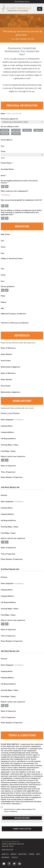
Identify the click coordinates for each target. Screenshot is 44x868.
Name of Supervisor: (8, 466)
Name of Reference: (8, 348)
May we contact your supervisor (13, 456)
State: (3, 151)
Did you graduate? (8, 286)
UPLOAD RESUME (22, 818)
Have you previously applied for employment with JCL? (22, 201)
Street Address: (7, 140)
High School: (5, 234)
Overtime (27, 130)
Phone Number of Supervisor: (12, 477)
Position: (4, 495)
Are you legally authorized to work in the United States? (19, 182)
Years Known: (6, 361)
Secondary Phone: (7, 169)
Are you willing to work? (10, 126)
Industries (23, 854)
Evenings (16, 134)
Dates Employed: (7, 420)
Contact (15, 857)
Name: (4, 114)
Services (14, 854)
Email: (4, 175)
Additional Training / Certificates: (14, 314)
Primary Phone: (7, 163)
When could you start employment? (14, 191)
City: (3, 146)
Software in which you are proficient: (15, 323)
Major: (3, 296)
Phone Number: (7, 354)
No (7, 186)
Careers (31, 854)
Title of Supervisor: (8, 472)
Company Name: (7, 426)
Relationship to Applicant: (11, 367)
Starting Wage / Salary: (10, 445)
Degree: (4, 302)
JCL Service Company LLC (11, 842)
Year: (3, 253)
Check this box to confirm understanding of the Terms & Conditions (20, 810)
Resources (6, 857)
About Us (5, 854)
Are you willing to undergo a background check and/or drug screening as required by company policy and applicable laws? (21, 212)
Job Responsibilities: (8, 438)
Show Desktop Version (22, 2)
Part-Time (16, 130)
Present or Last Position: (10, 413)
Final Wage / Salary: (8, 451)
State (3, 158)
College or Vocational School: (12, 258)
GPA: (2, 308)
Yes (3, 186)
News (38, 854)
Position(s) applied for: (9, 119)
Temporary (38, 130)
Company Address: (7, 432)
